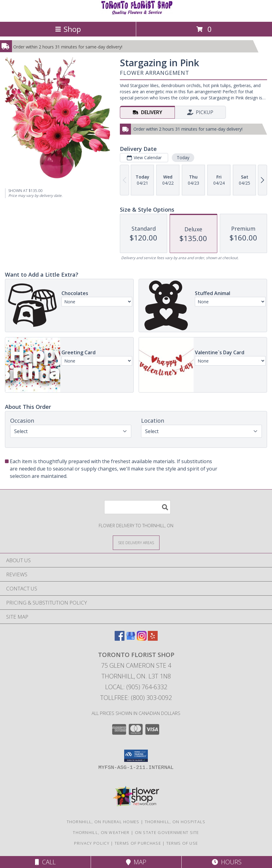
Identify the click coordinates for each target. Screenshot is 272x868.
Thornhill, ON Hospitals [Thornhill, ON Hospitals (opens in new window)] (175, 822)
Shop (68, 29)
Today (183, 157)
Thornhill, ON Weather (101, 832)
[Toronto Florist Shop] (136, 13)
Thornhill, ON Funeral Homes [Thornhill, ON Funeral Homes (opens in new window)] (103, 822)
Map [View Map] (136, 862)
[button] (136, 756)
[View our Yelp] (153, 639)
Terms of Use (182, 843)
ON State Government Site (167, 832)
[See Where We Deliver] (136, 542)
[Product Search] (137, 507)
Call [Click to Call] (45, 862)
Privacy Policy (92, 843)
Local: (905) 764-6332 (136, 687)
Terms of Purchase (138, 843)
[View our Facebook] (120, 639)
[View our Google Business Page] (131, 639)
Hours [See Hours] (227, 862)
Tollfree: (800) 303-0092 (136, 698)
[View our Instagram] (142, 639)
